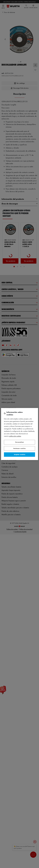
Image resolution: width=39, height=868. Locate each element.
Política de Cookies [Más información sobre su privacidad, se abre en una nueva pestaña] (15, 436)
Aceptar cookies (20, 454)
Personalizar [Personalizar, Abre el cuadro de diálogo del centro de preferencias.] (20, 442)
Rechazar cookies (19, 448)
